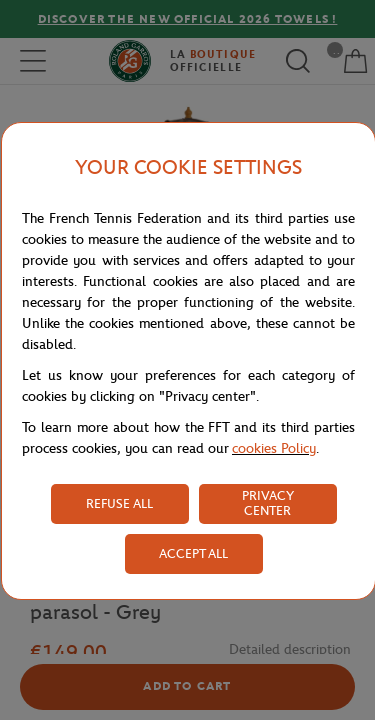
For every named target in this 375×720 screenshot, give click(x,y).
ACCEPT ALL (193, 553)
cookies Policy (274, 448)
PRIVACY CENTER (268, 503)
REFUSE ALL (119, 503)
